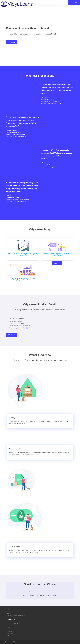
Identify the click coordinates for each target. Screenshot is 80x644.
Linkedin (9, 636)
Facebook (10, 633)
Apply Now (12, 42)
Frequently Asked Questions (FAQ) (17, 616)
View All (57, 263)
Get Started (74, 3)
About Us (9, 613)
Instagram (10, 631)
